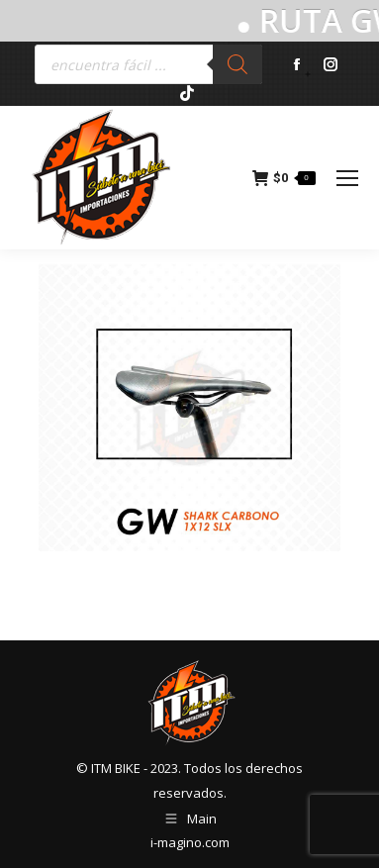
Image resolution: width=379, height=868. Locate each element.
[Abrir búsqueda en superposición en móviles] (148, 64)
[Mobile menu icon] (347, 178)
